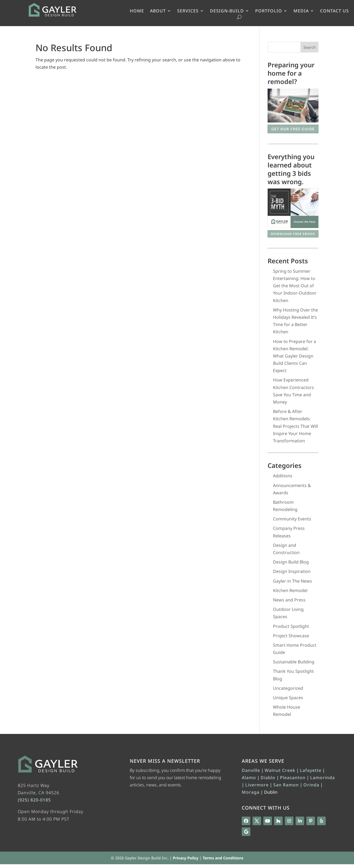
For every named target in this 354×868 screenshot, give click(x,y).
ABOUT (158, 11)
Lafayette (311, 770)
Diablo (268, 778)
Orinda (311, 785)
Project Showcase (291, 636)
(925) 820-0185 (34, 800)
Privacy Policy (186, 858)
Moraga (251, 792)
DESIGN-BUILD (227, 11)
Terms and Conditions (223, 858)
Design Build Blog (291, 562)
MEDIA (301, 11)
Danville (251, 770)
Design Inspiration (292, 571)
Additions (283, 476)
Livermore (257, 785)
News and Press (289, 600)
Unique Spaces (288, 698)
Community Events (292, 519)
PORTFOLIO (269, 11)
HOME (137, 11)
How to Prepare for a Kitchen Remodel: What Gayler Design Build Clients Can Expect (295, 356)
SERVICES (188, 11)
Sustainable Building (294, 662)
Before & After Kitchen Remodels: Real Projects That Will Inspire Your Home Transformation (295, 426)
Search (310, 47)
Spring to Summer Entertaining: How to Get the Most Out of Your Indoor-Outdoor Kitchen (295, 286)
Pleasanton (293, 778)
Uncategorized (288, 688)
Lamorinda (323, 778)
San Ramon (286, 785)
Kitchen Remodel (290, 590)
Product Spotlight (291, 626)
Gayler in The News (292, 581)
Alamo (249, 778)
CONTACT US (334, 11)
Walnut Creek (280, 770)
